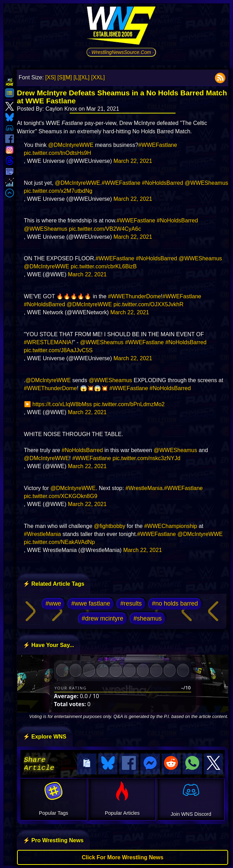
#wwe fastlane (91, 603)
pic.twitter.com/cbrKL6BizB (104, 266)
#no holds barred (175, 603)
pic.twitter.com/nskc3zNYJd (146, 458)
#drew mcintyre (103, 618)
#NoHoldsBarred (163, 183)
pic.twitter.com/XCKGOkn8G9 (61, 496)
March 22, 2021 (133, 161)
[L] (77, 77)
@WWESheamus (206, 183)
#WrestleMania (144, 488)
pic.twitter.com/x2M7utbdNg (58, 191)
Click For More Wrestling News (123, 856)
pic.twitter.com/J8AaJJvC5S (58, 350)
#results (131, 603)
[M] (68, 77)
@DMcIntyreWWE (71, 145)
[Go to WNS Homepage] (121, 27)
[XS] (51, 77)
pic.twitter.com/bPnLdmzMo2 (129, 404)
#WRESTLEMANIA (48, 342)
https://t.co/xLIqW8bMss (62, 404)
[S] (61, 77)
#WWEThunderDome (134, 296)
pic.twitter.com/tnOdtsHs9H (58, 153)
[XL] (85, 77)
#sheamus (147, 618)
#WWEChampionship (171, 526)
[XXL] (98, 77)
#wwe (53, 603)
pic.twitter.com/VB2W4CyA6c (105, 229)
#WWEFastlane (158, 145)
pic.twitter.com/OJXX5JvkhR (149, 304)
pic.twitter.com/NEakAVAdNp (60, 542)
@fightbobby (110, 526)
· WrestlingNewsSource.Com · (121, 52)
